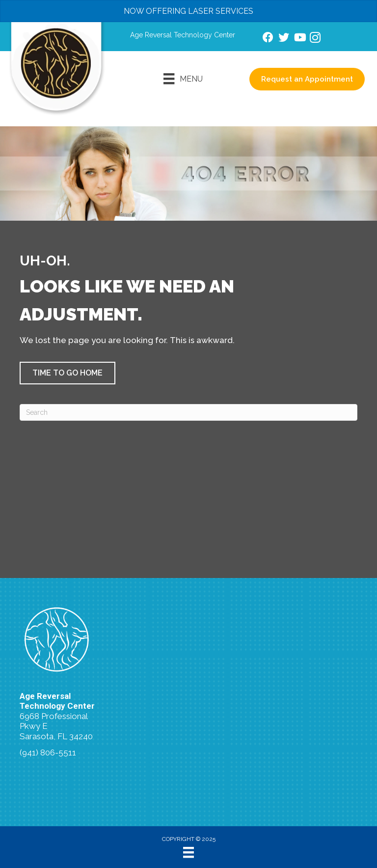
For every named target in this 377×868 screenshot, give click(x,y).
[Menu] (183, 79)
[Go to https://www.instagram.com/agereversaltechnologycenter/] (315, 39)
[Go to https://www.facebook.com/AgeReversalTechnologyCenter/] (268, 39)
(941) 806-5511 (48, 752)
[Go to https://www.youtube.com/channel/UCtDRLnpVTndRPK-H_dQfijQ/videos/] (299, 39)
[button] (67, 373)
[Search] (188, 412)
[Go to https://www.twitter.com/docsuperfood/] (284, 39)
